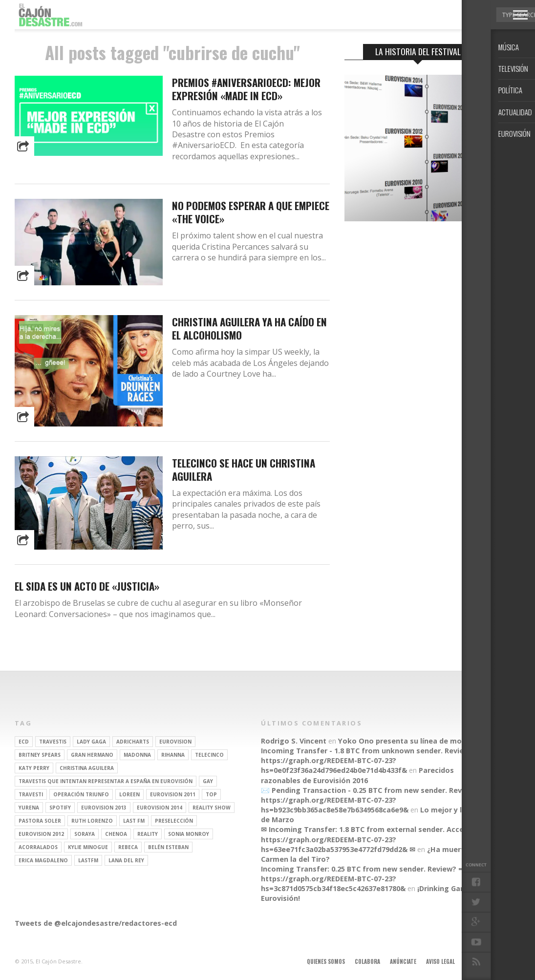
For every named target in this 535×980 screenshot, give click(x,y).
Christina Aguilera (87, 768)
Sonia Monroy (189, 834)
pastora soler (40, 821)
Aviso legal (440, 961)
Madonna (137, 755)
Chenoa (116, 834)
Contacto (478, 961)
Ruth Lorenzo (92, 821)
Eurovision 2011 (173, 794)
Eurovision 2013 (104, 808)
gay (208, 781)
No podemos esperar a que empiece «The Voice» (251, 212)
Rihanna (173, 755)
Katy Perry (34, 768)
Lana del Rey (126, 860)
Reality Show (212, 808)
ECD (24, 742)
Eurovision (175, 742)
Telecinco (209, 755)
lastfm (88, 860)
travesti (31, 794)
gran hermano (92, 755)
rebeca (128, 847)
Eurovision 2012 (41, 834)
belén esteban (168, 847)
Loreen (129, 794)
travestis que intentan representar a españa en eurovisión (106, 781)
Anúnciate (403, 961)
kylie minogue (88, 847)
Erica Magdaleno (43, 860)
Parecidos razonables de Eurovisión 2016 (357, 775)
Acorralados (38, 847)
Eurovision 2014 (160, 808)
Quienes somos (326, 961)
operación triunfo (81, 794)
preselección (174, 821)
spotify (60, 808)
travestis (53, 742)
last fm (134, 821)
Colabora (367, 961)
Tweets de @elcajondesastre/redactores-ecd (96, 923)
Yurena (29, 808)
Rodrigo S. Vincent (294, 741)
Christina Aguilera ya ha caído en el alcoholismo (249, 328)
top (211, 794)
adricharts (133, 742)
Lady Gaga (91, 742)
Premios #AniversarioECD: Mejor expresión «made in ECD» (246, 89)
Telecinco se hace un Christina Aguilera (244, 469)
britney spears (40, 755)
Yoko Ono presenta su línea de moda (404, 741)
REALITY (148, 834)
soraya (85, 834)
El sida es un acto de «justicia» (87, 586)
